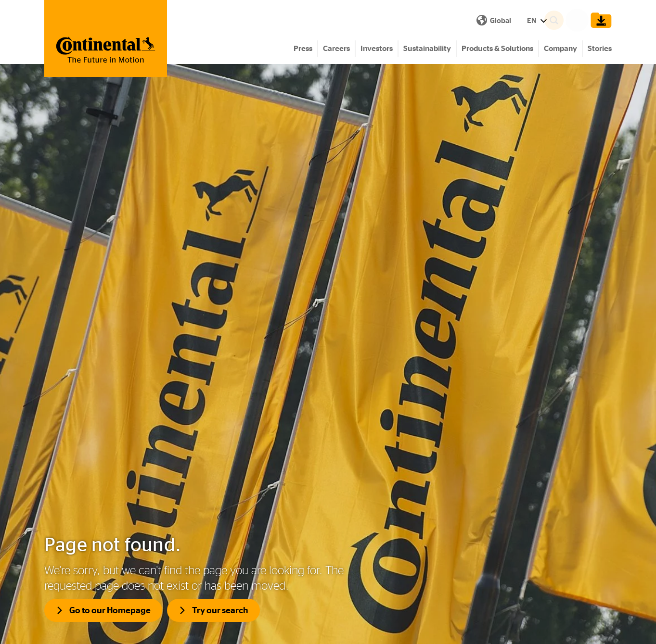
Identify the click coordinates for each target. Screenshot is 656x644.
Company (560, 48)
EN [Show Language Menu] (365, 20)
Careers (336, 48)
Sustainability (427, 48)
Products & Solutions (497, 48)
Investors (377, 48)
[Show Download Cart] (599, 20)
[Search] (567, 20)
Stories (600, 48)
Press (303, 48)
